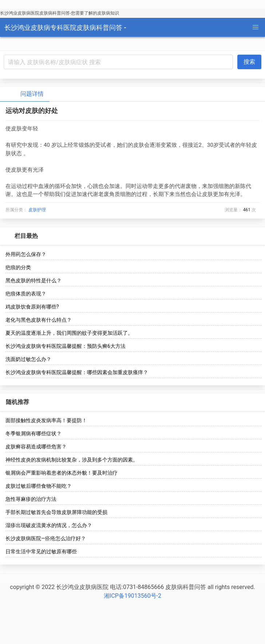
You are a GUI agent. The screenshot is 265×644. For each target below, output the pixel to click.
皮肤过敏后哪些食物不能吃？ (39, 486)
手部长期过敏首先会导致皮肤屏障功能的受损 (56, 512)
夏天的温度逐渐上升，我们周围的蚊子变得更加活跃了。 (69, 333)
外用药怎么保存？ (26, 254)
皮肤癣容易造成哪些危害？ (36, 447)
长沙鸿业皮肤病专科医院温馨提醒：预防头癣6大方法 (66, 346)
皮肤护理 (37, 210)
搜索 (249, 62)
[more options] (255, 236)
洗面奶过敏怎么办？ (28, 359)
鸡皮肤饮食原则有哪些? (32, 307)
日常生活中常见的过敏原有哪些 (41, 551)
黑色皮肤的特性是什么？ (33, 280)
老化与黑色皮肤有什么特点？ (39, 320)
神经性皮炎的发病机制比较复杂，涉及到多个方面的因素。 (72, 460)
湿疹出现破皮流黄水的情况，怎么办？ (49, 525)
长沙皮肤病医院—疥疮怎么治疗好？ (46, 538)
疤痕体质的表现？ (26, 294)
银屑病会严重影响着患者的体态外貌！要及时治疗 (62, 473)
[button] (256, 27)
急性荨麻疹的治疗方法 (31, 499)
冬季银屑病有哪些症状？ (33, 433)
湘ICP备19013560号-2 (132, 596)
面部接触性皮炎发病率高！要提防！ (46, 420)
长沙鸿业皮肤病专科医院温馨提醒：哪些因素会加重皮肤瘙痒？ (77, 372)
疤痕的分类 (18, 267)
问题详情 (26, 94)
